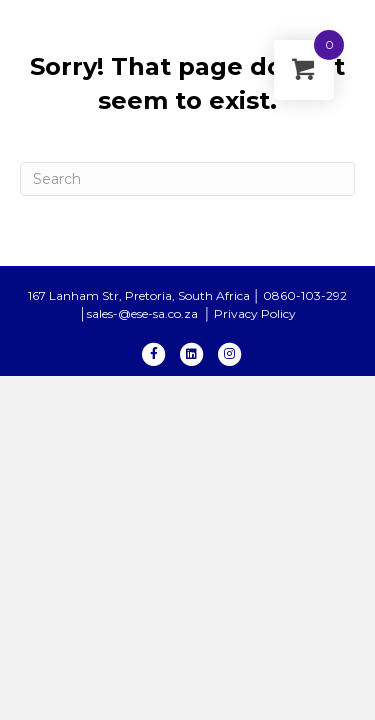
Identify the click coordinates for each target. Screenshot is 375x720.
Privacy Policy (255, 313)
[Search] (187, 179)
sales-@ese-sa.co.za (144, 313)
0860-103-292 (305, 295)
